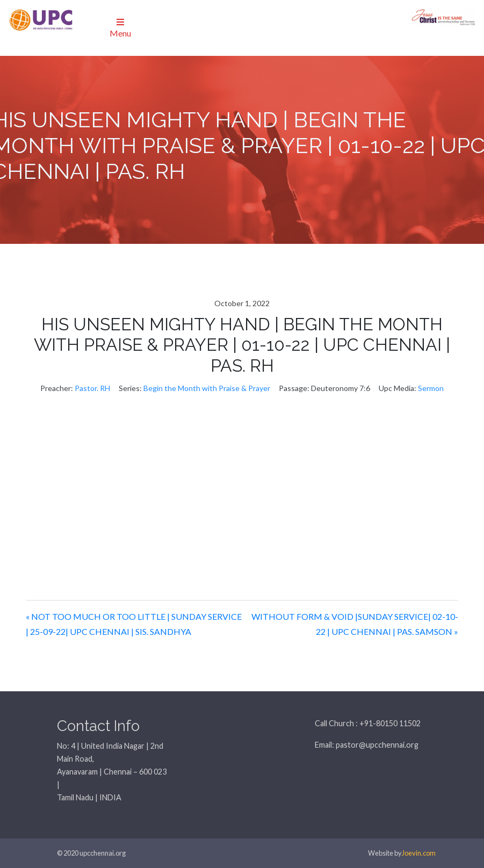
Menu (120, 28)
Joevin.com (419, 853)
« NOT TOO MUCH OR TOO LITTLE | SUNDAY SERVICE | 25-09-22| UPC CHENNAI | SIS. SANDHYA (134, 624)
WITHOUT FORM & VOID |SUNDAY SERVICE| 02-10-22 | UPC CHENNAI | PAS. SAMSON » (355, 624)
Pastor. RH (92, 388)
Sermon (431, 388)
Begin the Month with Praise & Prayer (207, 388)
